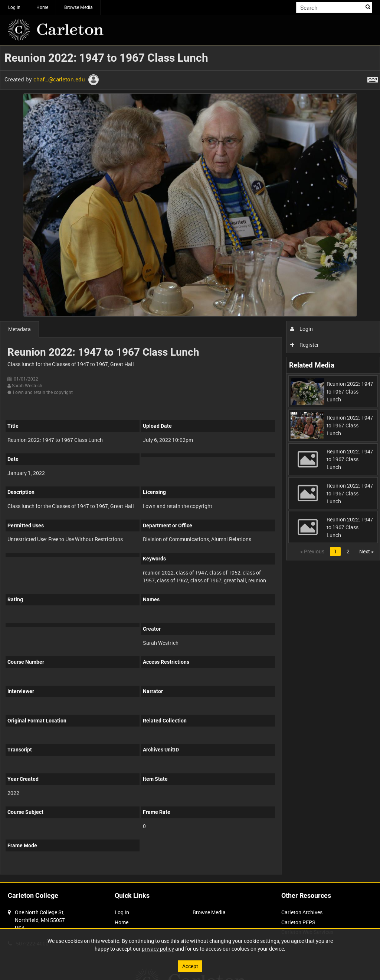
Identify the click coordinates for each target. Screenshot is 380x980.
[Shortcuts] (373, 78)
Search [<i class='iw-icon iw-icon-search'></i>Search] (368, 7)
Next (366, 551)
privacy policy (158, 949)
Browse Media (78, 7)
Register (304, 345)
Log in (14, 7)
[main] (190, 464)
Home (42, 7)
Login (302, 329)
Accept (190, 966)
